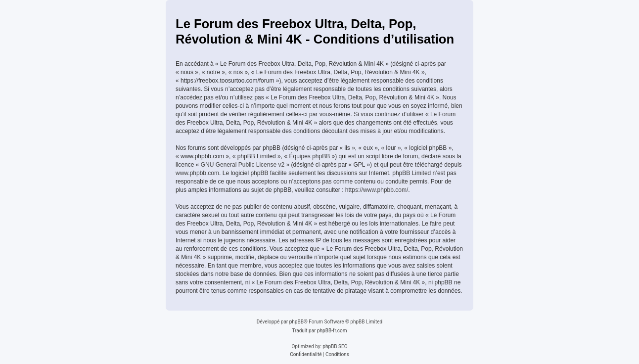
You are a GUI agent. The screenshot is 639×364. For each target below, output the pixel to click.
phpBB (297, 322)
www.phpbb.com (197, 173)
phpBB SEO (335, 346)
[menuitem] (306, 355)
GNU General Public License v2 (243, 165)
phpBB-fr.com (332, 331)
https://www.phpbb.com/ (377, 190)
